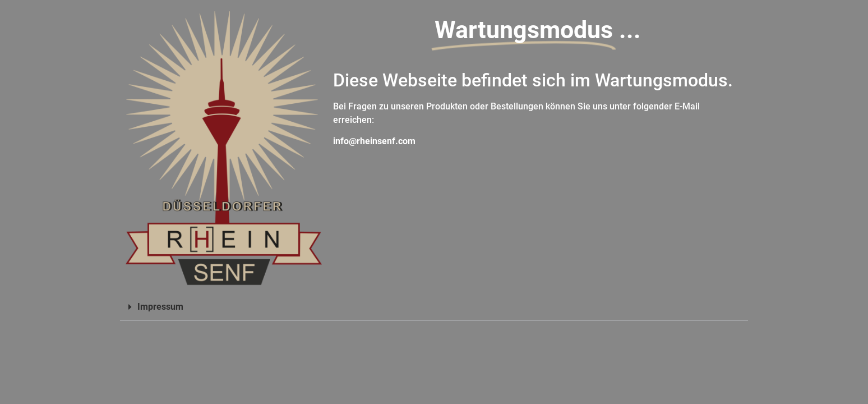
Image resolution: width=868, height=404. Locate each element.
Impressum (160, 307)
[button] (434, 307)
